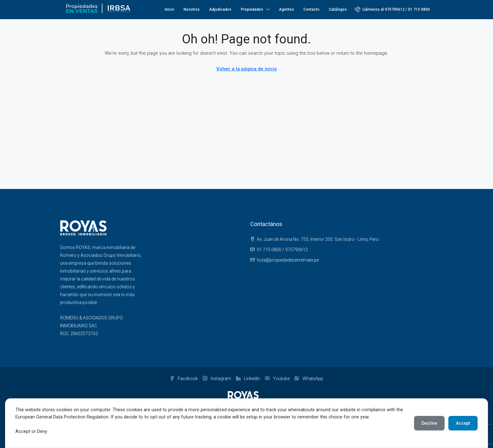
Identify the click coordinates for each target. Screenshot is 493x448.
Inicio (169, 9)
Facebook (184, 379)
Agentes (286, 9)
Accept (463, 423)
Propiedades (252, 9)
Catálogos (338, 9)
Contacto (311, 9)
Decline (429, 423)
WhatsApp (309, 379)
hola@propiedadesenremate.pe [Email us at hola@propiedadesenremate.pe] (288, 260)
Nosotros (192, 9)
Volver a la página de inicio (247, 69)
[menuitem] (392, 9)
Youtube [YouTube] (277, 379)
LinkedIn (248, 379)
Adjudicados (220, 9)
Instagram (217, 379)
